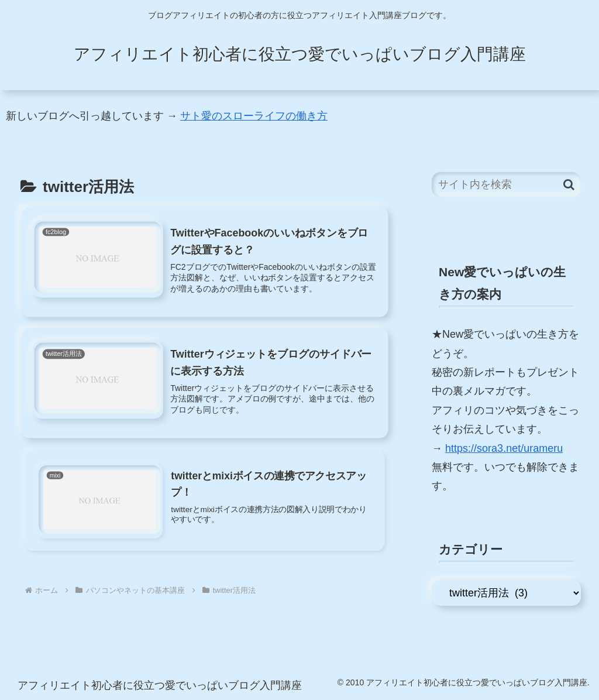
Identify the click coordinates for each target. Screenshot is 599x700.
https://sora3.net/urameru (504, 448)
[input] (506, 185)
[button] (569, 185)
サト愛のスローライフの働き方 (254, 116)
